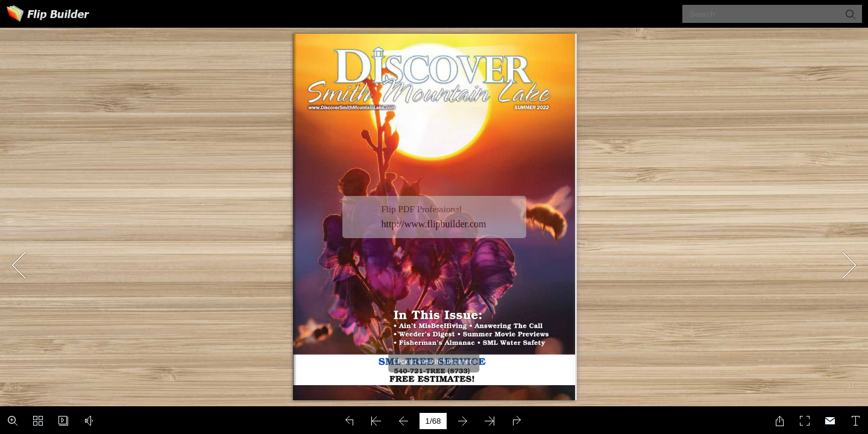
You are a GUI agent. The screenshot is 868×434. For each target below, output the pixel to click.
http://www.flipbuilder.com (434, 224)
